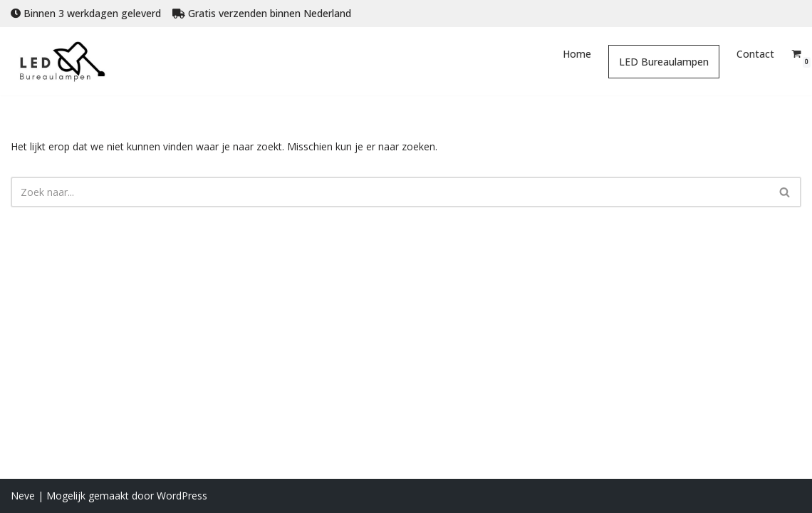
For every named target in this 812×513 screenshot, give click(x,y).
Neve (23, 496)
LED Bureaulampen (664, 62)
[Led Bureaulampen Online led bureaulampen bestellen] (73, 61)
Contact (755, 54)
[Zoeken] (390, 192)
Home (577, 54)
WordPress (182, 496)
